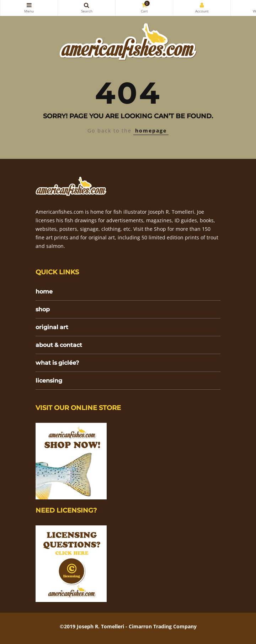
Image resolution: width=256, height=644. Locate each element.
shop (43, 309)
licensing (49, 381)
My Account (202, 5)
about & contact (59, 345)
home (44, 292)
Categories (29, 5)
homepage (151, 131)
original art (52, 327)
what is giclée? (57, 363)
